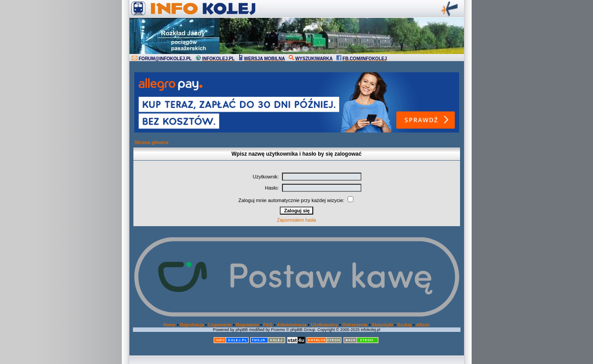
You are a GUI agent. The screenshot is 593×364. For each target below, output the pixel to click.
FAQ (268, 325)
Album (423, 325)
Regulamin (247, 325)
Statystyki (382, 325)
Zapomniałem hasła (296, 220)
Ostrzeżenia (355, 325)
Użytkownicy (325, 325)
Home (170, 325)
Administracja (292, 325)
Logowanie (220, 325)
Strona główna (152, 142)
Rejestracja (192, 325)
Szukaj (405, 325)
